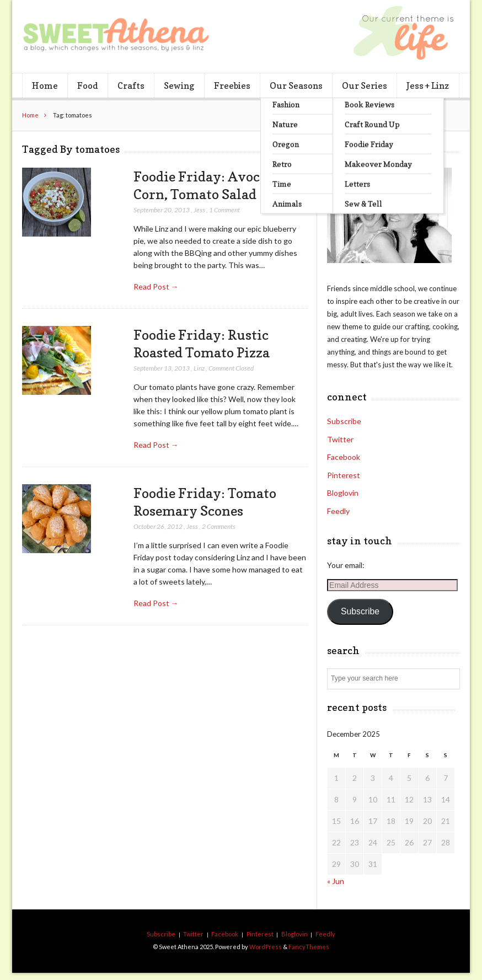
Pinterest (344, 475)
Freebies (232, 85)
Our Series (365, 85)
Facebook (344, 457)
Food (88, 85)
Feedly (338, 511)
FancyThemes (309, 947)
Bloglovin (343, 493)
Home (45, 85)
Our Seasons (296, 85)
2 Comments (219, 526)
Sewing (179, 85)
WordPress (266, 947)
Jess (199, 210)
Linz (199, 368)
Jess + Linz (428, 85)
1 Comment (224, 210)
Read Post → (156, 286)
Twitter (340, 439)
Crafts (131, 85)
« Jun (336, 881)
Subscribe (344, 421)
